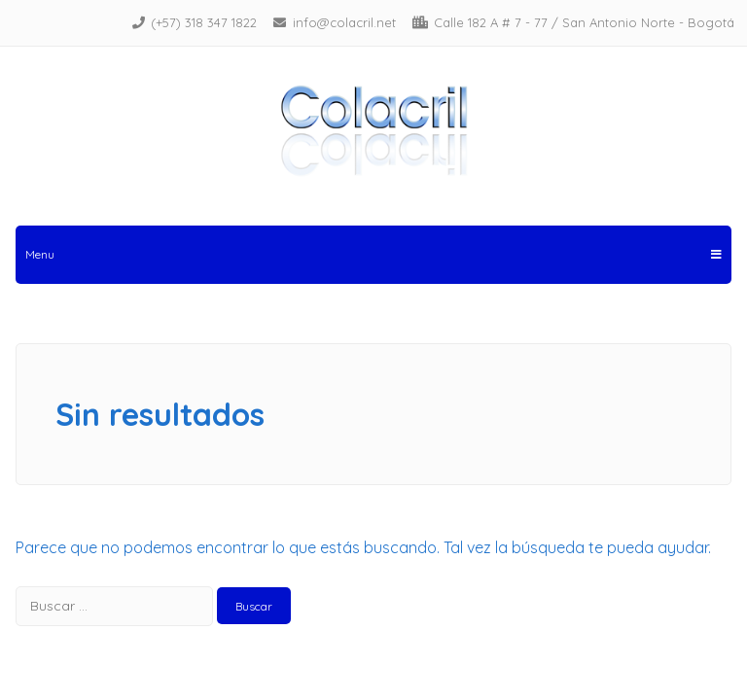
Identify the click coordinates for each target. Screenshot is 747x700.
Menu (373, 254)
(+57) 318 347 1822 (204, 22)
